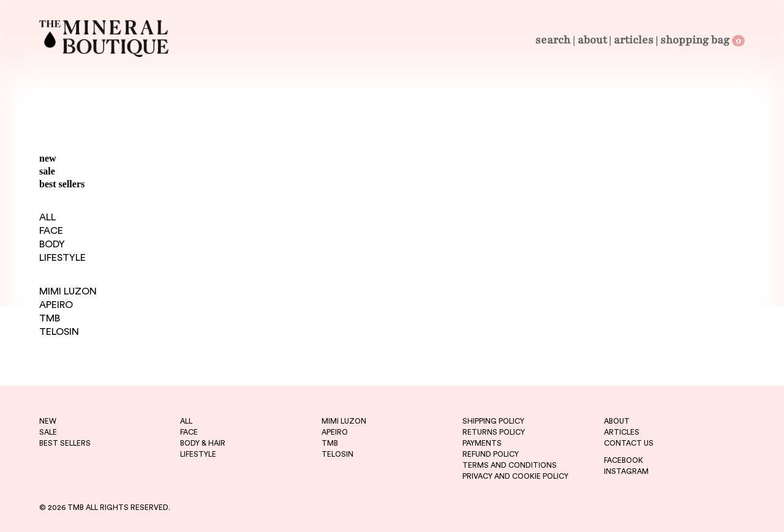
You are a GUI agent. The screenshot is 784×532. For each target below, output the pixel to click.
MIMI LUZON (68, 291)
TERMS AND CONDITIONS (510, 465)
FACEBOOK (624, 460)
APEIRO (56, 305)
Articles (634, 40)
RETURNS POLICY (494, 432)
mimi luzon (344, 421)
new (48, 158)
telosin (337, 454)
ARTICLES (622, 432)
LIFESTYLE (62, 258)
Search (553, 40)
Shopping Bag (703, 40)
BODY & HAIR (203, 443)
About (592, 40)
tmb (330, 443)
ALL (47, 217)
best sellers (62, 184)
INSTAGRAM (626, 471)
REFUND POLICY (491, 454)
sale (47, 171)
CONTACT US (629, 443)
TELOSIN (59, 332)
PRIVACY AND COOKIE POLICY (515, 476)
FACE (51, 231)
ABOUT (617, 421)
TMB (50, 318)
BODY (52, 244)
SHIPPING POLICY (493, 421)
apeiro (335, 432)
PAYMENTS (482, 443)
